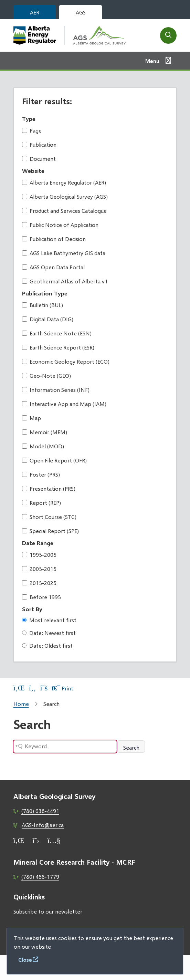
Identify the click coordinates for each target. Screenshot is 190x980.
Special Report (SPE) (50, 531)
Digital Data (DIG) (48, 319)
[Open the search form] (168, 35)
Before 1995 (41, 597)
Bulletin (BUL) (43, 305)
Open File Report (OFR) (54, 460)
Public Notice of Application (60, 225)
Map (31, 418)
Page (32, 130)
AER (35, 12)
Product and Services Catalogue (64, 211)
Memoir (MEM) (45, 432)
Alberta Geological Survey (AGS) (65, 196)
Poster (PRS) (41, 474)
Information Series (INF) (56, 390)
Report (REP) (41, 503)
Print (62, 688)
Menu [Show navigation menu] (152, 61)
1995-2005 (39, 555)
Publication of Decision (54, 239)
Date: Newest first (49, 633)
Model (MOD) (43, 446)
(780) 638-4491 (40, 811)
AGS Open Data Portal (53, 267)
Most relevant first (49, 620)
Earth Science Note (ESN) (57, 333)
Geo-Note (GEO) (46, 376)
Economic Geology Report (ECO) (66, 361)
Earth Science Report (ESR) (58, 347)
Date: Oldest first (47, 645)
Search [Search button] (131, 747)
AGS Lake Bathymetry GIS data (64, 253)
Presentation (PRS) (49, 488)
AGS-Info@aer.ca (43, 825)
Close (25, 960)
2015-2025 (39, 583)
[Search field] (65, 747)
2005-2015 (39, 569)
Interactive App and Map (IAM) (64, 404)
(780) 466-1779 (40, 877)
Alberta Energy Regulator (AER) (64, 182)
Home (21, 704)
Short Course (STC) (49, 517)
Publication (39, 144)
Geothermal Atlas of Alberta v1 (65, 281)
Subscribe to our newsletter (48, 911)
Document (39, 159)
